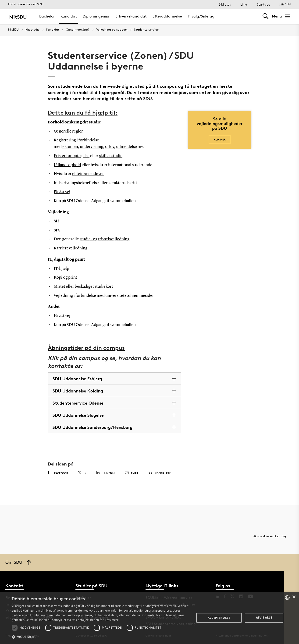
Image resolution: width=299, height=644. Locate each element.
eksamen (70, 147)
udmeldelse (126, 147)
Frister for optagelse (72, 156)
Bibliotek (225, 4)
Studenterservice (146, 30)
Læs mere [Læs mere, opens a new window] (112, 620)
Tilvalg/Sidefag (201, 16)
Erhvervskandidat (131, 16)
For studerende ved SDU (26, 4)
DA (282, 4)
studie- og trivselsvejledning (105, 239)
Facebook (58, 473)
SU (56, 221)
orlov (110, 147)
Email (132, 473)
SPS (57, 230)
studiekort (104, 287)
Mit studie (32, 30)
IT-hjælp (61, 269)
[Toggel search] (265, 16)
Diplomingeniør (96, 16)
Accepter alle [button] (219, 618)
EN (289, 4)
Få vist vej (62, 192)
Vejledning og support (112, 30)
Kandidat (69, 16)
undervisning (92, 147)
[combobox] (287, 598)
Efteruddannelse (167, 16)
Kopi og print (65, 277)
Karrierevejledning (71, 248)
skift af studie (111, 156)
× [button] (294, 597)
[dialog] (149, 618)
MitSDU (13, 30)
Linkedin (105, 473)
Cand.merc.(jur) (78, 30)
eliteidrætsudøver (88, 174)
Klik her (220, 139)
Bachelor (47, 16)
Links (244, 4)
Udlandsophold (67, 165)
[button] (101, 637)
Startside (263, 4)
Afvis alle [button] (264, 618)
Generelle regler (68, 131)
